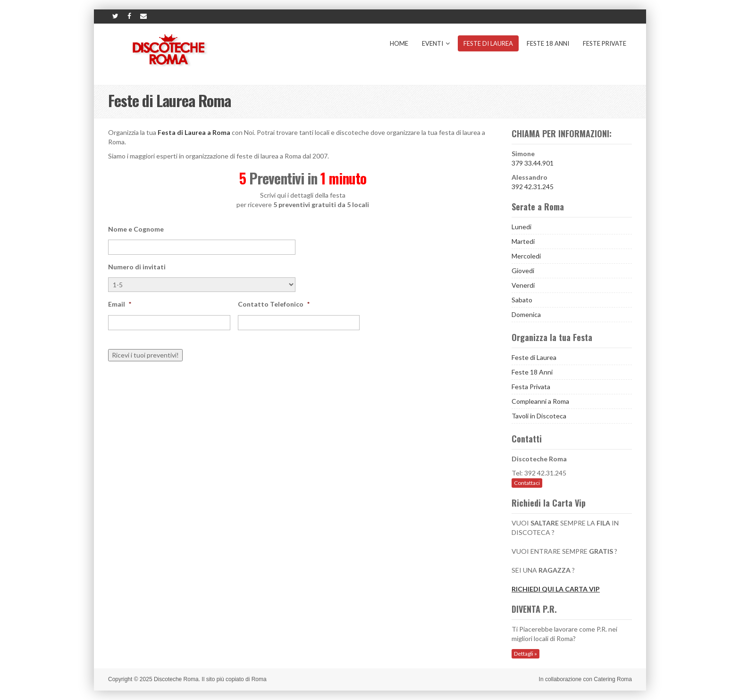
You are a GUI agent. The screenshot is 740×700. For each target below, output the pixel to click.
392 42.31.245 (533, 187)
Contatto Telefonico (274, 304)
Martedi (523, 241)
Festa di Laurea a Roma (194, 132)
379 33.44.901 (533, 163)
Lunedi (521, 227)
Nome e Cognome (136, 229)
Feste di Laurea (488, 43)
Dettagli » (526, 654)
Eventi (436, 43)
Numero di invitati (137, 267)
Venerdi (523, 285)
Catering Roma (613, 679)
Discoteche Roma (176, 679)
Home (399, 43)
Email (120, 304)
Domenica (526, 314)
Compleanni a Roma (540, 401)
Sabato (522, 300)
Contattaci (527, 483)
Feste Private (605, 43)
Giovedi (523, 271)
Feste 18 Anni (548, 43)
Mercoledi (526, 256)
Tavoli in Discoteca (539, 416)
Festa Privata (531, 387)
